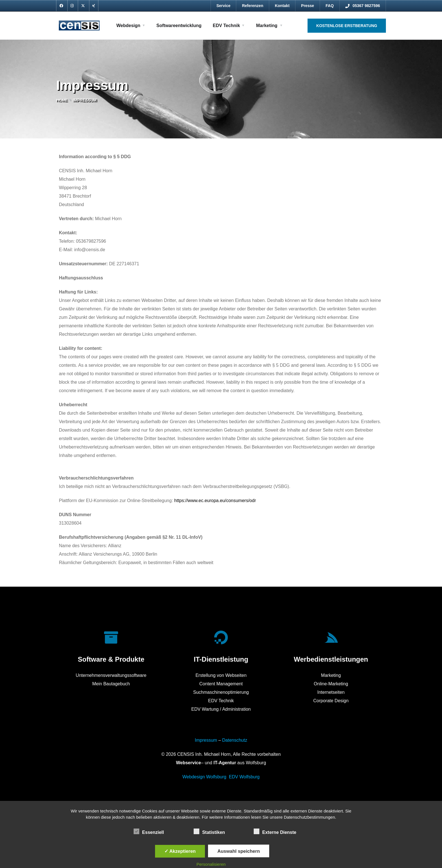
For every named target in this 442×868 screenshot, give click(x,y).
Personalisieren (211, 864)
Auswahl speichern (238, 851)
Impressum (206, 740)
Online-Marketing (331, 684)
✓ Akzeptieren (180, 851)
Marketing (267, 26)
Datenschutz (235, 740)
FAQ (330, 6)
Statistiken (209, 831)
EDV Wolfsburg (244, 777)
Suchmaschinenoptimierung (221, 692)
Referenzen (252, 6)
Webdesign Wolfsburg (204, 777)
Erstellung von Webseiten (221, 675)
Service (224, 6)
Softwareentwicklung (179, 26)
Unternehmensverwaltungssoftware (111, 675)
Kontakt (282, 6)
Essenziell (149, 831)
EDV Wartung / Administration (221, 709)
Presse (308, 6)
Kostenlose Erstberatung (347, 26)
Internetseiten (331, 692)
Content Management (221, 684)
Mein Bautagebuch (111, 684)
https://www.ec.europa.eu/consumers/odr (215, 501)
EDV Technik (226, 26)
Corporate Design (331, 701)
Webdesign (128, 26)
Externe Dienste (275, 831)
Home (62, 100)
